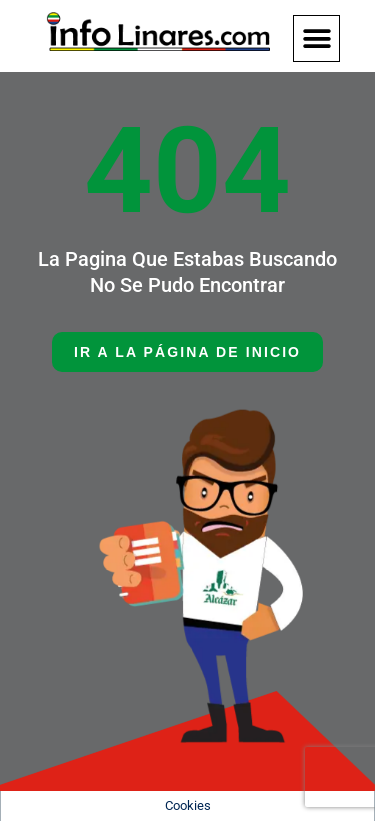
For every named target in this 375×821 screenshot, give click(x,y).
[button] (316, 38)
